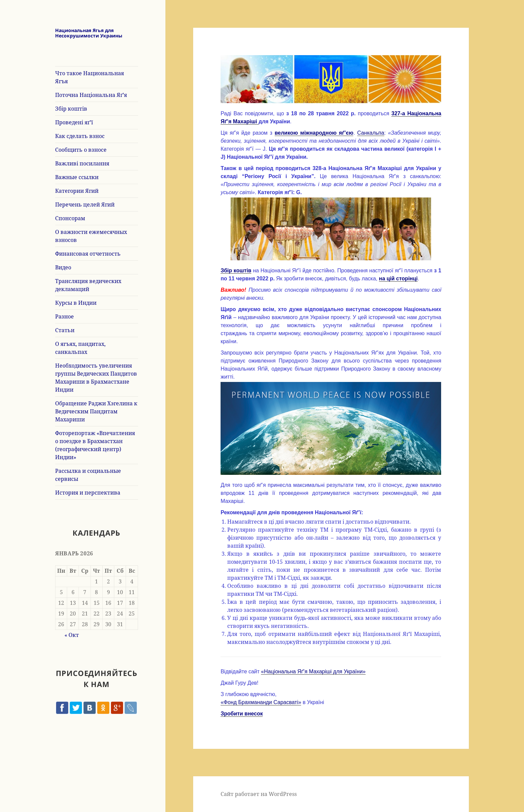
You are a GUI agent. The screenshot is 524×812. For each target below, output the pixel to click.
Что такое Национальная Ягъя (90, 77)
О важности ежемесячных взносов (91, 236)
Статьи (65, 330)
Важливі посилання (82, 163)
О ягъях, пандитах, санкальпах (80, 348)
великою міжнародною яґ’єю (314, 133)
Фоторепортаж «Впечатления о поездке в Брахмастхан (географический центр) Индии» (95, 445)
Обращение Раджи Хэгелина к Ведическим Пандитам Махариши (96, 411)
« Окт (72, 635)
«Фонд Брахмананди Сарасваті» (261, 702)
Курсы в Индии (76, 303)
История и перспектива (88, 493)
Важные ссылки (77, 177)
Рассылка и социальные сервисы (88, 475)
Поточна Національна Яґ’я (91, 95)
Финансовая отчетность (88, 254)
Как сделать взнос (80, 136)
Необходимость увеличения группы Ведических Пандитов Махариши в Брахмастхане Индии (96, 378)
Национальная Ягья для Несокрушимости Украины (89, 33)
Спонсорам (70, 218)
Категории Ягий (77, 191)
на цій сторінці (398, 279)
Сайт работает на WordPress (259, 794)
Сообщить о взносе (81, 150)
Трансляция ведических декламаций (88, 285)
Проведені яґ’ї (74, 122)
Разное (64, 316)
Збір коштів (71, 109)
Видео (63, 267)
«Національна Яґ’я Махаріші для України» (313, 671)
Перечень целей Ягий (85, 205)
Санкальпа (371, 133)
